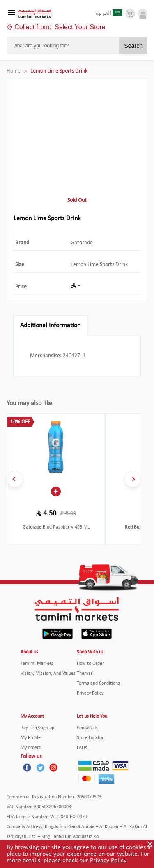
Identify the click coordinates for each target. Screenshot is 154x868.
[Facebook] (27, 767)
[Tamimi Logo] (34, 14)
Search (133, 46)
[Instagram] (53, 767)
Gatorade (82, 243)
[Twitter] (40, 767)
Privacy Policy (107, 861)
